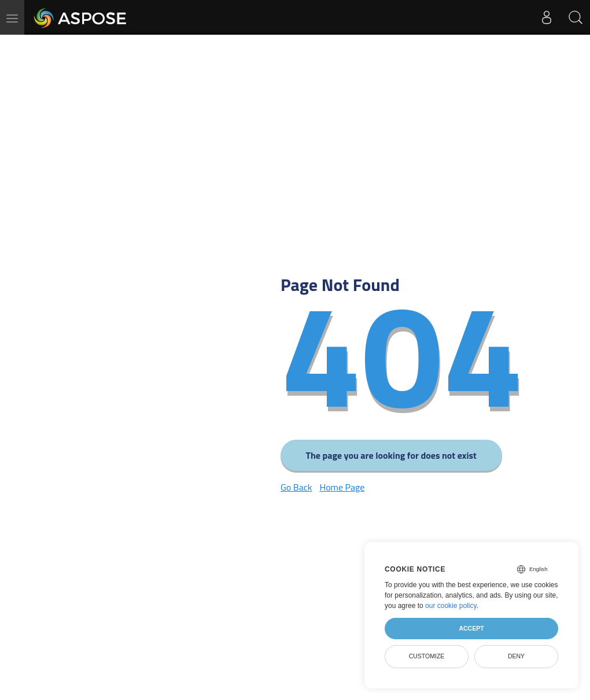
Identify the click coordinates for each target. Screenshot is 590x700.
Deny (516, 656)
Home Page (342, 487)
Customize (427, 656)
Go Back (296, 487)
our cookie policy (451, 606)
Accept (471, 628)
